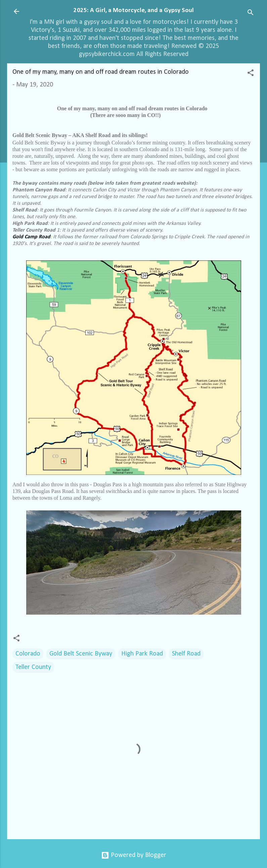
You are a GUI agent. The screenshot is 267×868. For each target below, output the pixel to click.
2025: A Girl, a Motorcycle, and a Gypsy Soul (134, 11)
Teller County (33, 667)
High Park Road (142, 654)
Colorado (28, 654)
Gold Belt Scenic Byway (81, 654)
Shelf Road (186, 654)
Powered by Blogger (134, 855)
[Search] (251, 14)
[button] (251, 74)
